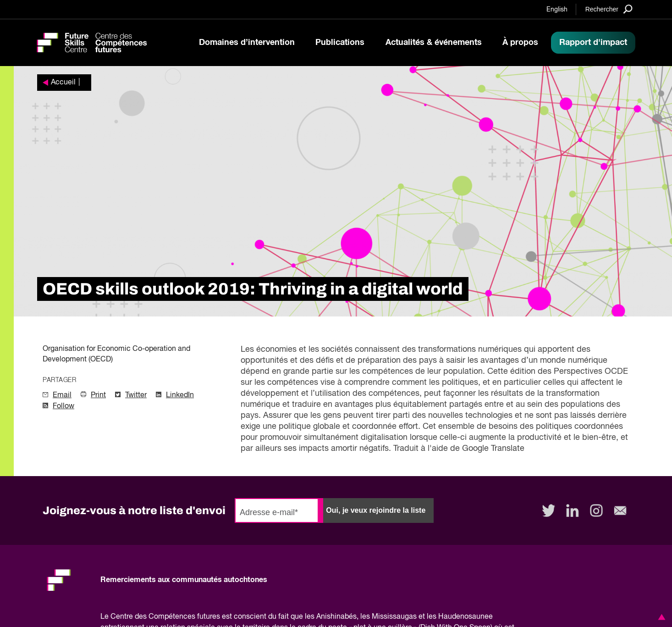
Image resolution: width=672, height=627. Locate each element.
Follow (63, 406)
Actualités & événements (434, 43)
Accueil (63, 83)
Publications (340, 43)
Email (62, 395)
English (557, 10)
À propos (520, 43)
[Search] (609, 9)
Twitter (136, 395)
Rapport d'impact (593, 43)
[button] (660, 617)
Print (98, 395)
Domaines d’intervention (247, 43)
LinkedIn (180, 395)
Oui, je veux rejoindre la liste (376, 510)
